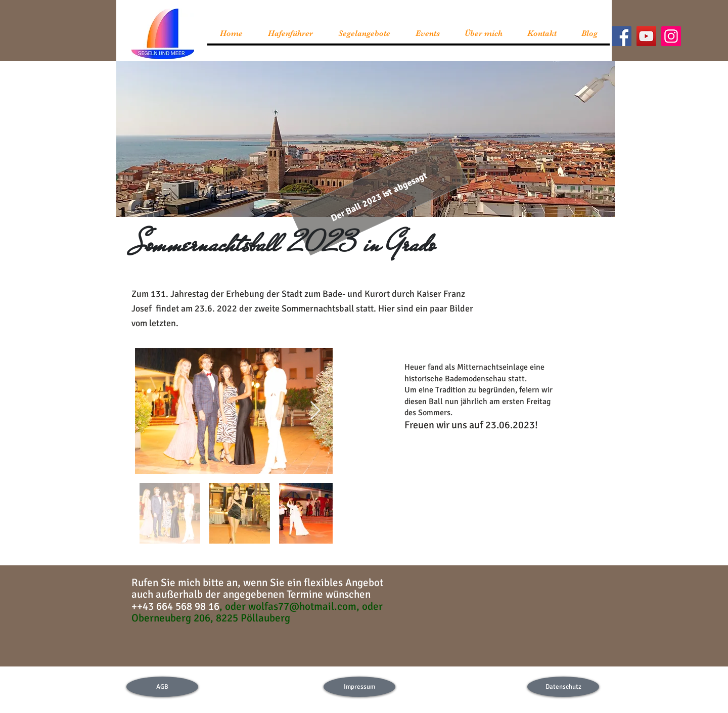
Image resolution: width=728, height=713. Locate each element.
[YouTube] (646, 36)
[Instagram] (671, 36)
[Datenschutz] (563, 687)
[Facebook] (622, 36)
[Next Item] (315, 411)
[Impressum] (359, 687)
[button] (379, 197)
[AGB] (162, 687)
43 (155, 606)
